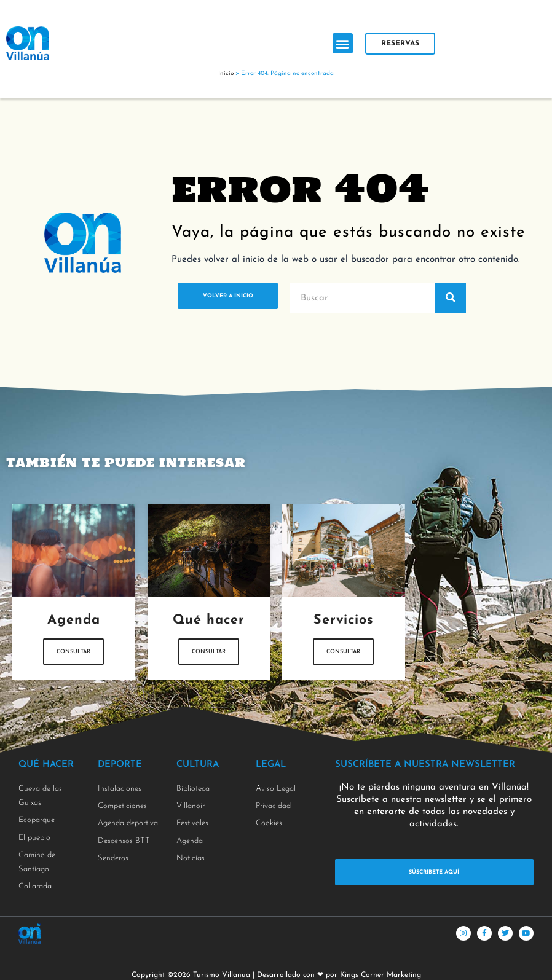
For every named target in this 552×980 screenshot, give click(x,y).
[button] (343, 43)
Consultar (73, 659)
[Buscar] (451, 298)
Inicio (226, 73)
